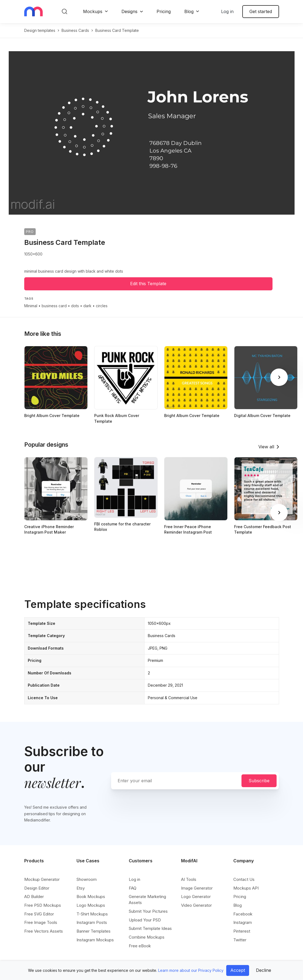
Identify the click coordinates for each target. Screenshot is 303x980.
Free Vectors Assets (44, 931)
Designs (129, 11)
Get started (261, 11)
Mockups (93, 11)
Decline (264, 970)
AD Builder (34, 897)
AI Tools (189, 879)
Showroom (87, 879)
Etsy (81, 888)
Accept (238, 970)
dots (75, 306)
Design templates (40, 30)
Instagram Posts (92, 922)
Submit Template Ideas (150, 928)
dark (87, 306)
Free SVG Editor (39, 914)
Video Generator (196, 905)
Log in (227, 11)
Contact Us (244, 879)
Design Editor (37, 888)
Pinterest (242, 931)
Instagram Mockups (95, 940)
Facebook (243, 914)
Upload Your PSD (145, 920)
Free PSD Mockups (43, 905)
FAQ (133, 888)
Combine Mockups (147, 937)
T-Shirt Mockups (92, 914)
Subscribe (259, 781)
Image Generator (197, 888)
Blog (189, 11)
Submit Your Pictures (148, 911)
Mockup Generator (42, 879)
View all (266, 447)
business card (54, 306)
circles (102, 306)
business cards (75, 30)
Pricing (164, 11)
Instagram (243, 922)
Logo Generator (196, 897)
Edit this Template (148, 284)
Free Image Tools (41, 922)
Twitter (240, 940)
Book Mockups (91, 897)
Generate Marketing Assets (147, 900)
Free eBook (140, 946)
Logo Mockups (91, 905)
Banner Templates (94, 931)
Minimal (31, 306)
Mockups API (246, 888)
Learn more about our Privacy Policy (191, 970)
